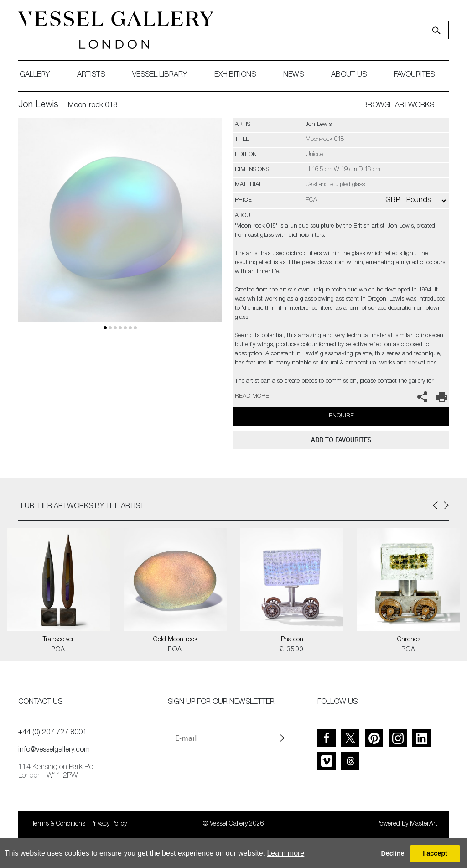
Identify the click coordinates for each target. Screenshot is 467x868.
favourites (414, 75)
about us (349, 75)
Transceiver (58, 640)
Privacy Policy (109, 824)
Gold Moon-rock (175, 640)
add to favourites (341, 440)
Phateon (292, 640)
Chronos (409, 640)
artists (91, 75)
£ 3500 (292, 650)
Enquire (341, 416)
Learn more (285, 853)
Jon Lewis (38, 105)
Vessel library (160, 75)
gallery (35, 75)
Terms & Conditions (59, 824)
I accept (435, 853)
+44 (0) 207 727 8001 (52, 733)
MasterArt (424, 824)
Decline (392, 853)
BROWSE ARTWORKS (398, 106)
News (293, 75)
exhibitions (235, 75)
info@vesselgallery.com (54, 750)
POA (58, 650)
